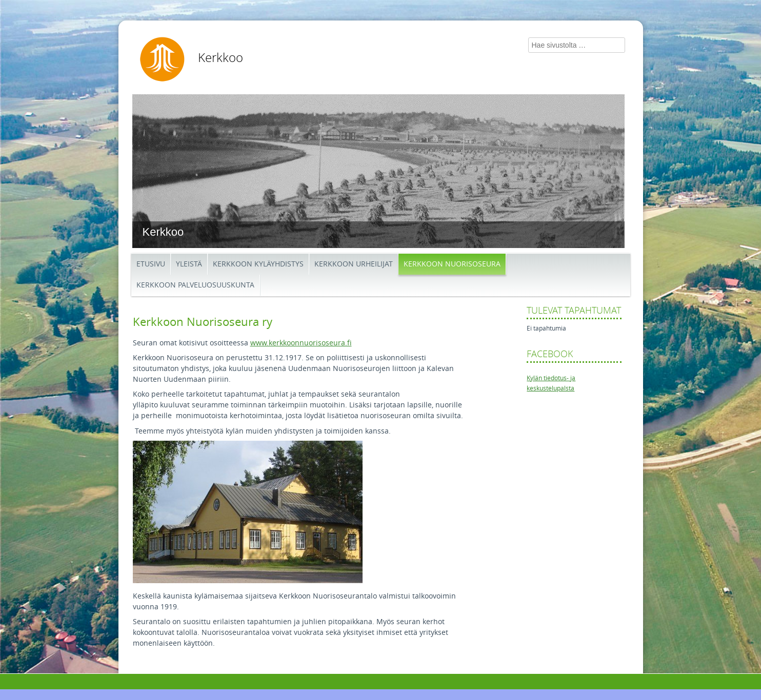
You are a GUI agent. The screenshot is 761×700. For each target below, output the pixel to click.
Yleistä (189, 264)
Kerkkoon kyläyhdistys (258, 264)
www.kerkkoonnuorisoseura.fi (301, 343)
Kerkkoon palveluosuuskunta (195, 285)
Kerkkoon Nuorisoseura (452, 264)
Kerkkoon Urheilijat (354, 264)
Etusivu (151, 264)
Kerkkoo (221, 58)
